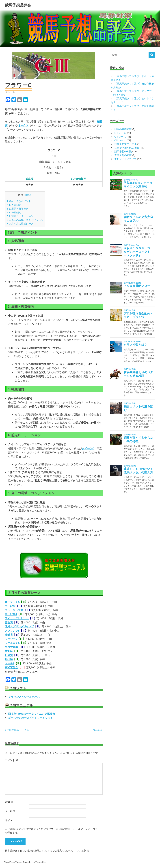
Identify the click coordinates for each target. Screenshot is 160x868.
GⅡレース (120, 136)
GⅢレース (10, 92)
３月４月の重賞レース (20, 223)
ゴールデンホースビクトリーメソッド (31, 718)
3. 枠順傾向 (14, 212)
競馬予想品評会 (18, 5)
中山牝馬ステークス (18, 730)
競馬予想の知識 (123, 151)
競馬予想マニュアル (125, 144)
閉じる (28, 195)
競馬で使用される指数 (127, 148)
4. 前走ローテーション (20, 216)
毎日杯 (97, 730)
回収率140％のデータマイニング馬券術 (32, 714)
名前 (9, 802)
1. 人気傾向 (14, 205)
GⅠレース (120, 133)
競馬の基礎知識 (123, 129)
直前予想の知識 (123, 155)
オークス (23, 125)
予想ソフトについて (125, 159)
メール (10, 811)
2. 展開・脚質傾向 (18, 208)
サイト (9, 820)
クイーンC (88, 448)
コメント (11, 760)
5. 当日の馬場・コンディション (25, 220)
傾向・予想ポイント (19, 201)
